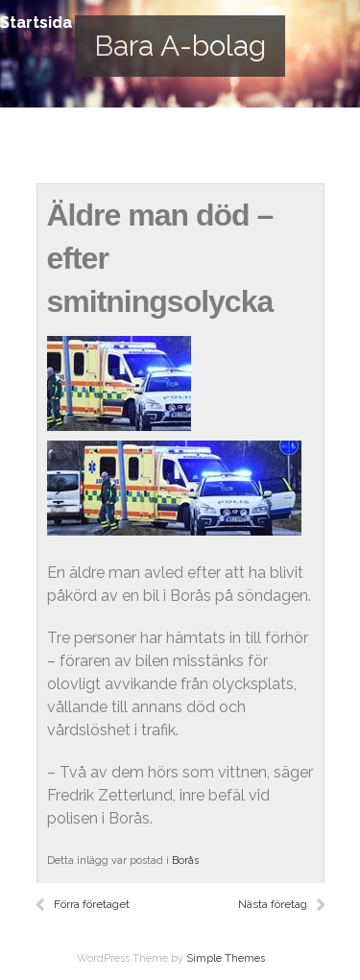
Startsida (36, 23)
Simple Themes (226, 958)
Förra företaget (92, 904)
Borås (185, 860)
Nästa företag (273, 904)
